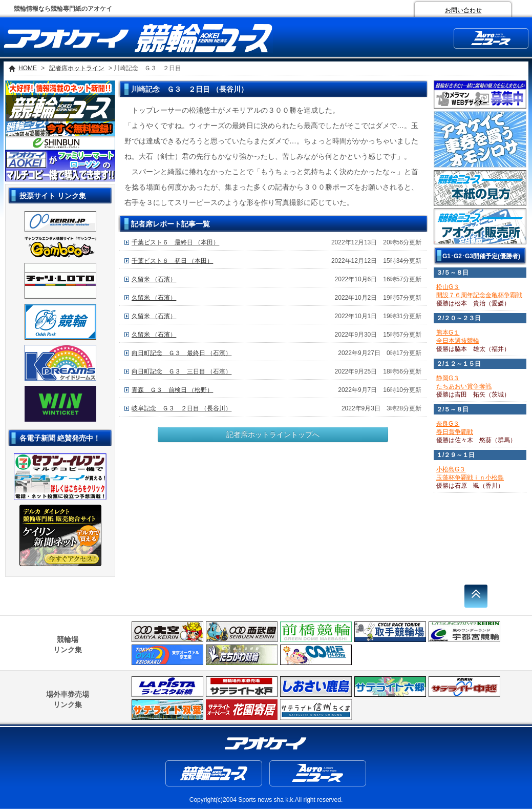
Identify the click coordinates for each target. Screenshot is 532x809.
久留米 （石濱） (154, 279)
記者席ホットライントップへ (273, 434)
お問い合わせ (463, 10)
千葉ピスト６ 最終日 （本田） (175, 242)
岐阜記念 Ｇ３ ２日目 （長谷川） (182, 408)
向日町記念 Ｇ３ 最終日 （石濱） (182, 353)
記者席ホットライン (77, 68)
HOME (28, 68)
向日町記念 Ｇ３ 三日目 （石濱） (182, 371)
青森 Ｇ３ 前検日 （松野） (172, 390)
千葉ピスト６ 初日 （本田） (172, 261)
